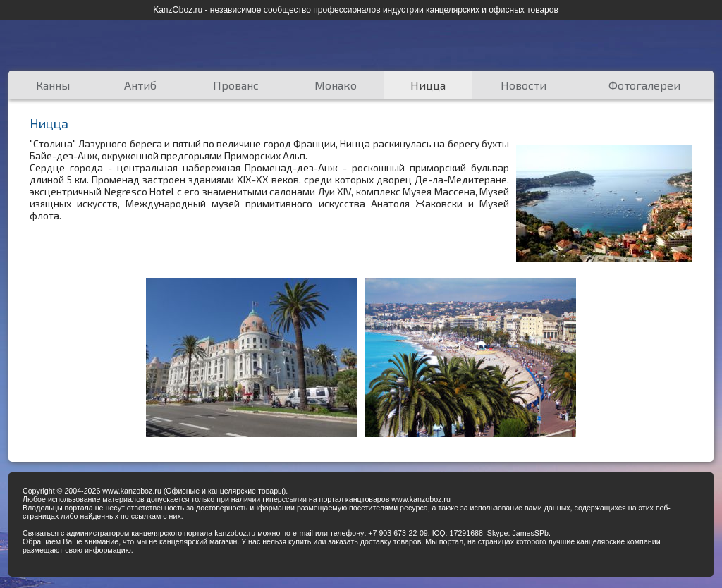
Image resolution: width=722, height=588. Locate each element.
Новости (524, 85)
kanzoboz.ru (235, 533)
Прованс (236, 85)
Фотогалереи (644, 85)
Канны (53, 85)
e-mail (303, 533)
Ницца (428, 85)
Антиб (140, 85)
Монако (336, 85)
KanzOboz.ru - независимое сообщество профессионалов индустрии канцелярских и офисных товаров (356, 10)
